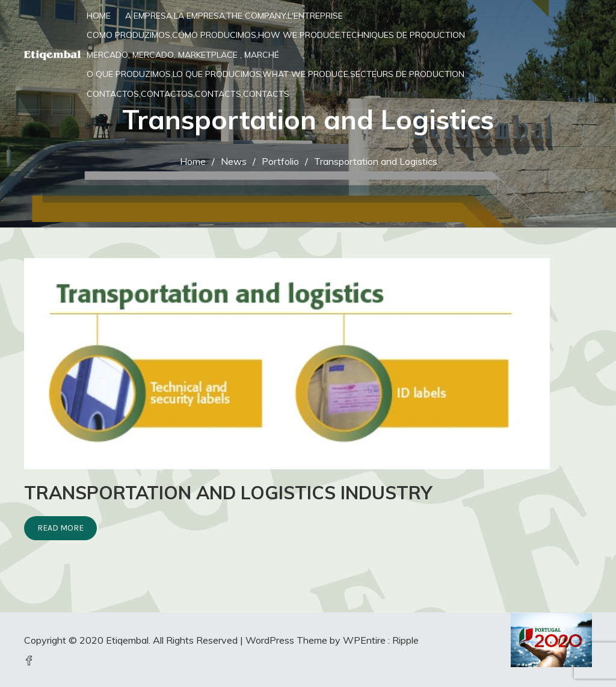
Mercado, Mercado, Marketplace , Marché (183, 55)
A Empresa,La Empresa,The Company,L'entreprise (234, 16)
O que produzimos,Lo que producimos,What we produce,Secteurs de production (276, 74)
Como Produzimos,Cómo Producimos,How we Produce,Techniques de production (276, 35)
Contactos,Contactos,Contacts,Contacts (188, 94)
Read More (60, 528)
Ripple (405, 640)
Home (99, 16)
